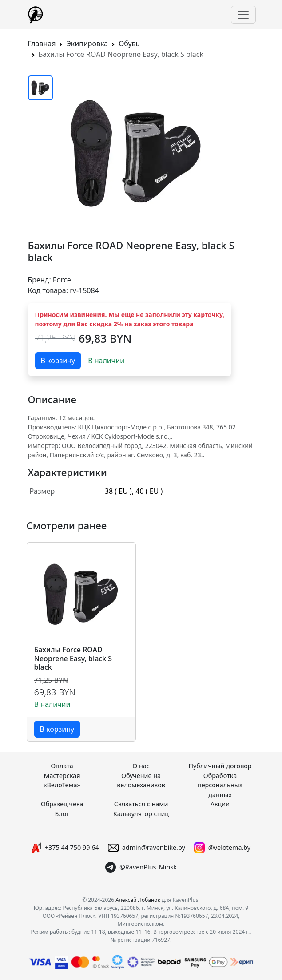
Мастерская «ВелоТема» (62, 780)
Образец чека (62, 804)
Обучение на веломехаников (141, 780)
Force (62, 280)
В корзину (58, 361)
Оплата (62, 766)
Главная (42, 44)
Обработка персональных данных (220, 785)
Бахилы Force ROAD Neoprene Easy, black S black (73, 659)
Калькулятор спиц (141, 814)
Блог (62, 814)
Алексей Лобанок (138, 900)
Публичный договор (220, 766)
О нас (141, 766)
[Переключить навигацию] (243, 15)
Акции (220, 804)
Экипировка (87, 44)
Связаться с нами (141, 804)
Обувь (129, 44)
